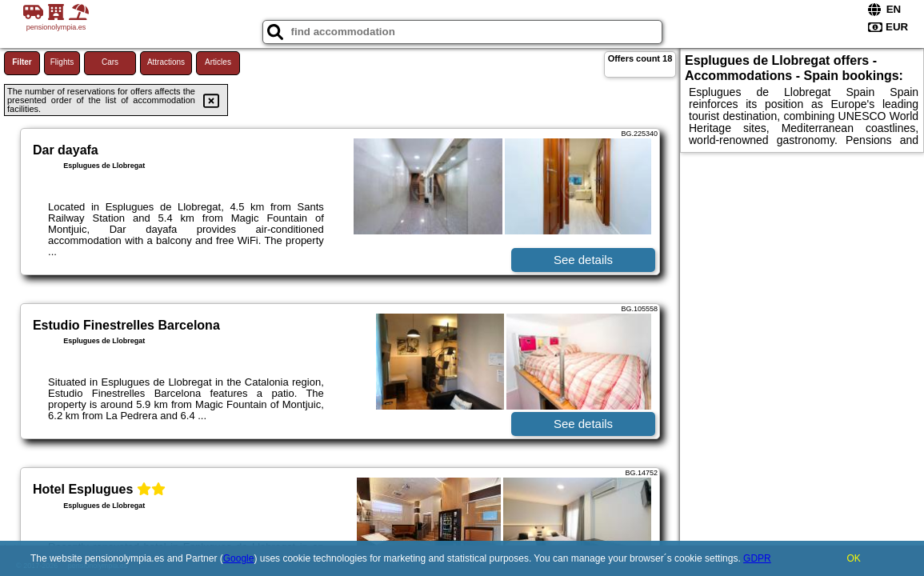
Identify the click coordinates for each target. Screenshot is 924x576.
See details (583, 260)
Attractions (166, 62)
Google (239, 558)
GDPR (757, 558)
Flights (62, 62)
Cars (110, 62)
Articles (218, 62)
